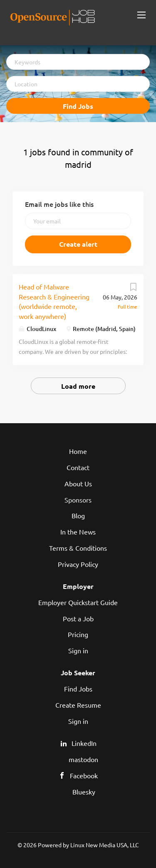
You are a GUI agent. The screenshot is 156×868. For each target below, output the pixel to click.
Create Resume (78, 705)
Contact (78, 467)
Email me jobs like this (59, 204)
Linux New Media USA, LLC (105, 845)
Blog (78, 515)
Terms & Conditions (78, 548)
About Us (78, 483)
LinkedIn (84, 743)
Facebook (84, 775)
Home (78, 451)
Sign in (78, 650)
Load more (78, 386)
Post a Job (78, 618)
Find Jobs (78, 106)
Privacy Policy (78, 564)
